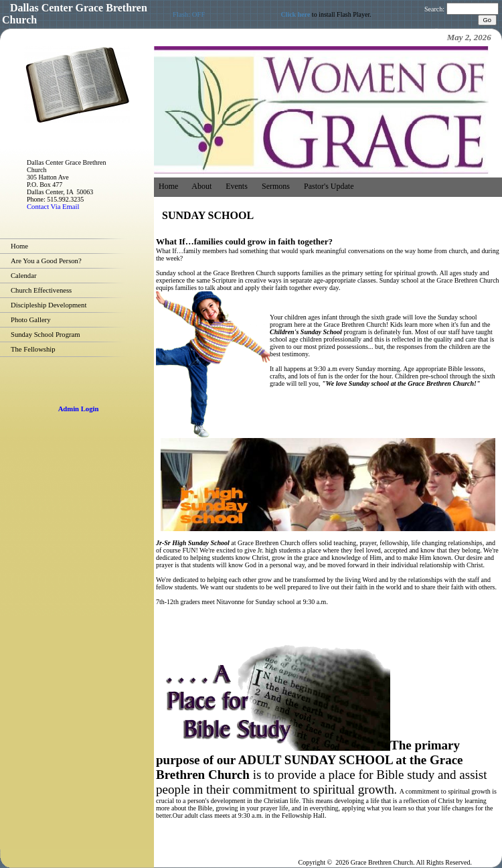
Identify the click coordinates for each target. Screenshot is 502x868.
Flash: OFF (189, 14)
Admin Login (79, 409)
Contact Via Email (53, 207)
